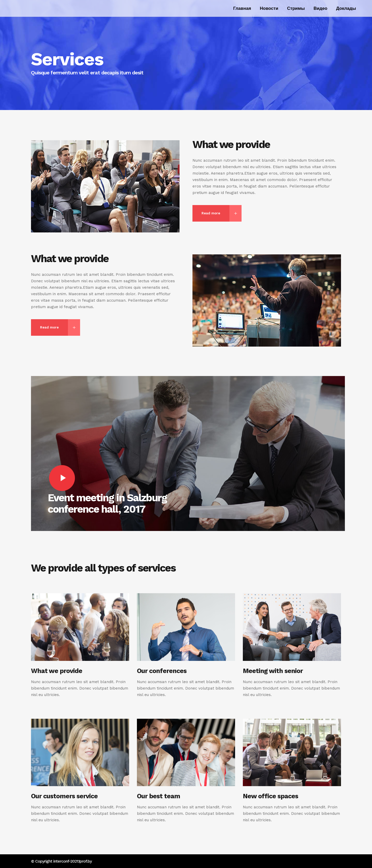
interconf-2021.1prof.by (72, 861)
